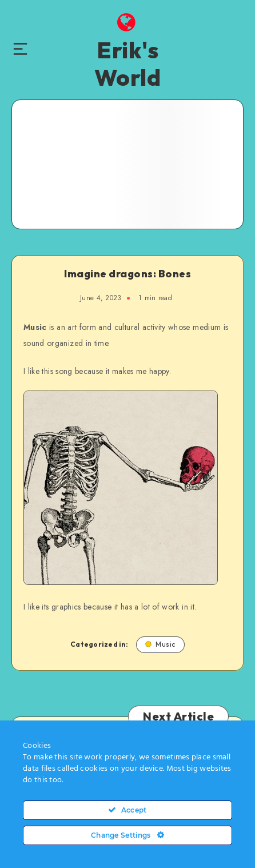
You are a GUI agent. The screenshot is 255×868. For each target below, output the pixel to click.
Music (160, 644)
